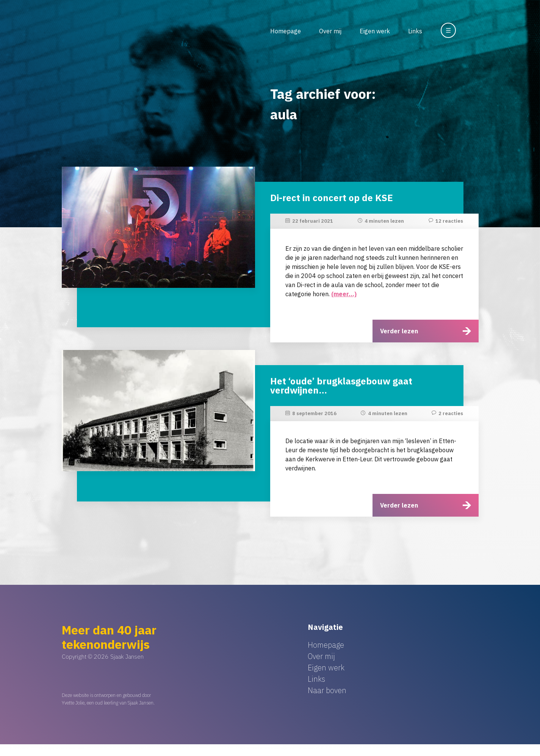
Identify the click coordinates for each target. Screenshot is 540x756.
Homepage (286, 31)
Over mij (330, 31)
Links (415, 31)
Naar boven (327, 690)
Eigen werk (375, 31)
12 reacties (449, 221)
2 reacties (451, 413)
